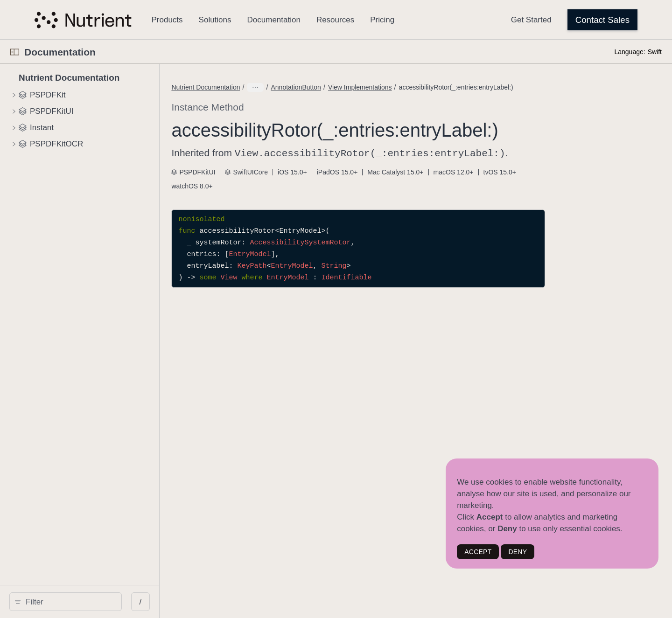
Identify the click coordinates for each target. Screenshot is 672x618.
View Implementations (434, 87)
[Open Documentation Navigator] (15, 52)
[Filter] (90, 602)
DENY (518, 552)
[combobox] (90, 602)
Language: (630, 52)
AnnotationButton (370, 87)
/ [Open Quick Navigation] (183, 602)
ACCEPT (478, 552)
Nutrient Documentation (280, 87)
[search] (87, 602)
